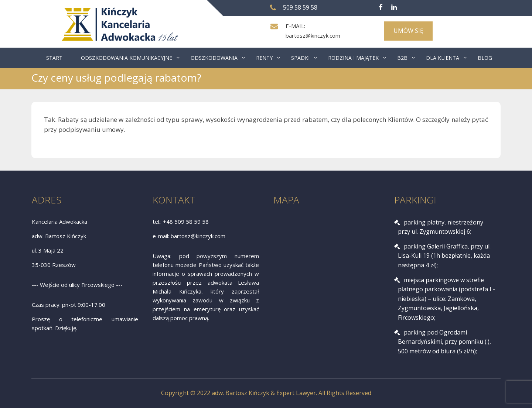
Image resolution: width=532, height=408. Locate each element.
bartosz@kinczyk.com (313, 35)
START (54, 58)
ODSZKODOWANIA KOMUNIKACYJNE (127, 58)
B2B (402, 58)
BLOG (485, 58)
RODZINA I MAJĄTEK (353, 58)
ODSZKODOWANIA (214, 58)
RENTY (264, 58)
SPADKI (300, 58)
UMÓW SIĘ (408, 31)
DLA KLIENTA (443, 58)
